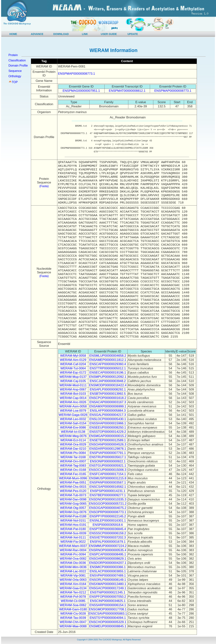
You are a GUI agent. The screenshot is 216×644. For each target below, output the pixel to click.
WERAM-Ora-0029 (73, 444)
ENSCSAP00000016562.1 (108, 487)
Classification (17, 60)
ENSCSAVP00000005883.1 (108, 614)
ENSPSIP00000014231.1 (108, 491)
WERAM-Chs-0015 (73, 487)
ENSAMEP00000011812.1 (108, 360)
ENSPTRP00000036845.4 (108, 529)
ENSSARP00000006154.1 (108, 605)
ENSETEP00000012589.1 (108, 440)
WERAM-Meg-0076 (73, 436)
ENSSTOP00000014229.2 (108, 432)
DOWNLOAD (61, 34)
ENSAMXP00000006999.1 (108, 406)
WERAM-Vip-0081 (73, 576)
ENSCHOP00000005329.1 (108, 622)
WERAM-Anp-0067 (73, 389)
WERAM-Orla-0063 (73, 580)
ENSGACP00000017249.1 (108, 588)
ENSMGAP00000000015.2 (108, 436)
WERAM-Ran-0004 (73, 550)
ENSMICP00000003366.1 (108, 567)
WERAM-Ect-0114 (73, 440)
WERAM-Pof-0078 (73, 597)
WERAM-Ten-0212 (73, 592)
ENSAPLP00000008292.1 (108, 389)
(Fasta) (44, 186)
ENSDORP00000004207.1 (108, 563)
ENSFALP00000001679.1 (108, 542)
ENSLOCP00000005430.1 (108, 419)
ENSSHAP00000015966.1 (108, 423)
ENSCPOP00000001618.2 (108, 398)
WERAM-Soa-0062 (73, 605)
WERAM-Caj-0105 (73, 381)
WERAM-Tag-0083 (73, 466)
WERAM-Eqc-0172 (73, 373)
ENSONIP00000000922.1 (108, 461)
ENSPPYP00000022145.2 (108, 516)
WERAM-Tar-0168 (73, 457)
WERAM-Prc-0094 (73, 554)
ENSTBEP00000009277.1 (108, 495)
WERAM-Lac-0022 (73, 571)
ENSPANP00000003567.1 (108, 482)
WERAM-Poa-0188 (73, 516)
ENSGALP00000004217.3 (108, 415)
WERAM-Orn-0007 (73, 461)
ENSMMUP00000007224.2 (108, 546)
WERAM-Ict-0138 (73, 432)
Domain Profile (18, 66)
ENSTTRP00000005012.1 (108, 368)
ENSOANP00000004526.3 (108, 444)
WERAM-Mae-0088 (73, 626)
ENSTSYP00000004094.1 (108, 618)
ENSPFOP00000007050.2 (108, 597)
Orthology (15, 76)
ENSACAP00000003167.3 (108, 402)
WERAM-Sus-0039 (73, 533)
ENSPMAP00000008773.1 (77, 74)
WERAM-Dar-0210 (73, 449)
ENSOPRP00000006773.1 (108, 512)
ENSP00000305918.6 (108, 525)
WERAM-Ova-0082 (73, 559)
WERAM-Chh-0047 (73, 622)
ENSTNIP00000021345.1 (108, 592)
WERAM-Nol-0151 (73, 521)
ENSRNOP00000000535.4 (108, 550)
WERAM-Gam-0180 (73, 609)
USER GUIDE (109, 34)
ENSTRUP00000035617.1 (108, 457)
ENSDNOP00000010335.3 (108, 499)
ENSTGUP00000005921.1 (108, 466)
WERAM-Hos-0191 (73, 525)
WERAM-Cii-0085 (73, 601)
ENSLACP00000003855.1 (108, 571)
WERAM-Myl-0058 (73, 356)
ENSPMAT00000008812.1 (127, 91)
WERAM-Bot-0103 (73, 394)
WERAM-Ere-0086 (73, 428)
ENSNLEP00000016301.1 (108, 521)
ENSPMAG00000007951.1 (81, 91)
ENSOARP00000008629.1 (108, 559)
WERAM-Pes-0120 (73, 491)
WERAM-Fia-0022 (73, 542)
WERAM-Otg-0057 (73, 508)
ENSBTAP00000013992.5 (108, 394)
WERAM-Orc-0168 (73, 470)
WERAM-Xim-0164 (73, 584)
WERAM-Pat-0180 (73, 529)
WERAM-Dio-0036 (73, 563)
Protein (13, 55)
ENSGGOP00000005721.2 (108, 504)
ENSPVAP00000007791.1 (108, 453)
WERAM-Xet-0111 (73, 537)
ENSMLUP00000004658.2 (108, 356)
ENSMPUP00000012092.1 (108, 377)
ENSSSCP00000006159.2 (108, 533)
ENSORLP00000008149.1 (108, 580)
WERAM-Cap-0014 (73, 398)
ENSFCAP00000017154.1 (108, 474)
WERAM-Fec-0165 (73, 474)
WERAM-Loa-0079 (73, 411)
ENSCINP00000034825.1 (108, 601)
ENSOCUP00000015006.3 (108, 470)
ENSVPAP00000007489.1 (108, 576)
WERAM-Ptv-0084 (73, 453)
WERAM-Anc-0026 (73, 402)
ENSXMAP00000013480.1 (108, 584)
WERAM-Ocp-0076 (73, 512)
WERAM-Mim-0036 (73, 567)
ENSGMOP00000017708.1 (108, 609)
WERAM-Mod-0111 (73, 385)
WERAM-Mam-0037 (73, 546)
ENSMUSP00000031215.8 (108, 478)
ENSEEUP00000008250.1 (108, 428)
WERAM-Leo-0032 (73, 419)
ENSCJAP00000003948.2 (108, 381)
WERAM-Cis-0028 (73, 614)
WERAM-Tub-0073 (73, 495)
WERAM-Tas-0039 (73, 618)
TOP (15, 82)
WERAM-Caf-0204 (73, 364)
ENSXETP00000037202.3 (108, 537)
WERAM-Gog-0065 (73, 504)
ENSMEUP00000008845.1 (108, 626)
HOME (13, 34)
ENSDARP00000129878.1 (108, 449)
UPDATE (133, 34)
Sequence (15, 71)
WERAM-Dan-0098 (73, 499)
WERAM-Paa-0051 (73, 482)
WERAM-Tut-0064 (73, 368)
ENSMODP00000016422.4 (108, 385)
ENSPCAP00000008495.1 (108, 554)
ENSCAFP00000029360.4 (108, 364)
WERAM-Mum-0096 (73, 478)
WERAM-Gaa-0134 (73, 588)
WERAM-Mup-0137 (73, 377)
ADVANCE (37, 34)
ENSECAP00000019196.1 (108, 373)
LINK (85, 34)
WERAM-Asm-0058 (73, 406)
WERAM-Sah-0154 (73, 423)
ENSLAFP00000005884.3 (108, 411)
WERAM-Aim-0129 (73, 360)
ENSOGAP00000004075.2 (108, 508)
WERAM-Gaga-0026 (73, 415)
